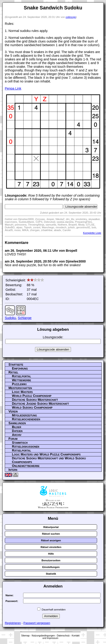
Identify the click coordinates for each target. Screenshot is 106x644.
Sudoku (10, 318)
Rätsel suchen (51, 534)
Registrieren (13, 623)
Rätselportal (22, 376)
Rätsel (13, 372)
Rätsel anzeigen (51, 540)
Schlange (25, 318)
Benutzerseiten (51, 560)
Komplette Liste (92, 233)
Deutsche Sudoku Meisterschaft (35, 400)
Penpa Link (13, 88)
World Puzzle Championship (32, 396)
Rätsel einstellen (51, 547)
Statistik (51, 574)
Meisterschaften (20, 388)
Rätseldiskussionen (26, 446)
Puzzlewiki (19, 384)
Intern (13, 470)
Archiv (17, 435)
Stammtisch (20, 443)
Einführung (20, 368)
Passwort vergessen (37, 623)
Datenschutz (63, 636)
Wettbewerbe (22, 380)
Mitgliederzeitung (24, 415)
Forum (13, 439)
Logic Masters (22, 392)
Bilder (16, 427)
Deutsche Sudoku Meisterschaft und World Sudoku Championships (49, 460)
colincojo (71, 17)
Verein (13, 411)
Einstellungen (51, 567)
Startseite (16, 364)
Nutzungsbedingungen (43, 636)
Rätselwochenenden (26, 419)
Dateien (17, 431)
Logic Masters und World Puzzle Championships (46, 454)
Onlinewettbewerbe (26, 466)
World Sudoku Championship (32, 407)
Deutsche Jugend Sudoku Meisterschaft (40, 404)
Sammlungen (17, 423)
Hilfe (51, 554)
